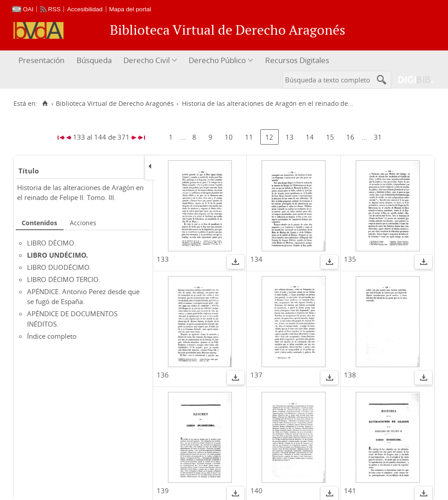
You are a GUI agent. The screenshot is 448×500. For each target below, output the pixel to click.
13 (290, 137)
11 (249, 137)
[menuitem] (43, 61)
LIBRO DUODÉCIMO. (59, 267)
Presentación (41, 60)
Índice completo (52, 336)
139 (163, 491)
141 (350, 491)
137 (256, 375)
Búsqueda (94, 60)
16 (350, 137)
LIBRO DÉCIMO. (52, 243)
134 (256, 259)
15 (330, 137)
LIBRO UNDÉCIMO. (57, 255)
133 (163, 259)
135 (350, 259)
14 (310, 137)
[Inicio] (45, 104)
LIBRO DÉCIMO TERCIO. (64, 279)
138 (350, 375)
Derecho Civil (147, 60)
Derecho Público (217, 60)
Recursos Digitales (297, 60)
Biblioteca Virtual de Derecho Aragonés (115, 104)
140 (256, 491)
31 (378, 137)
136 (163, 375)
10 (229, 137)
